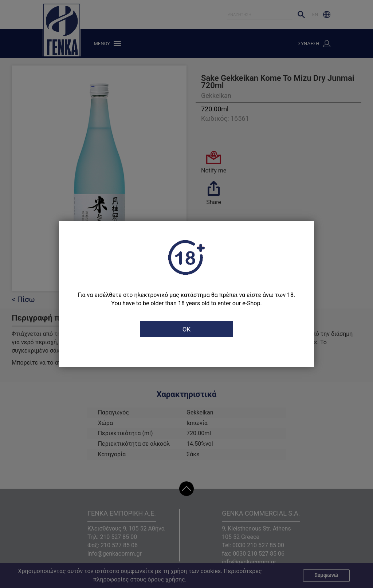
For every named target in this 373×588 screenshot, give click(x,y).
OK (186, 329)
